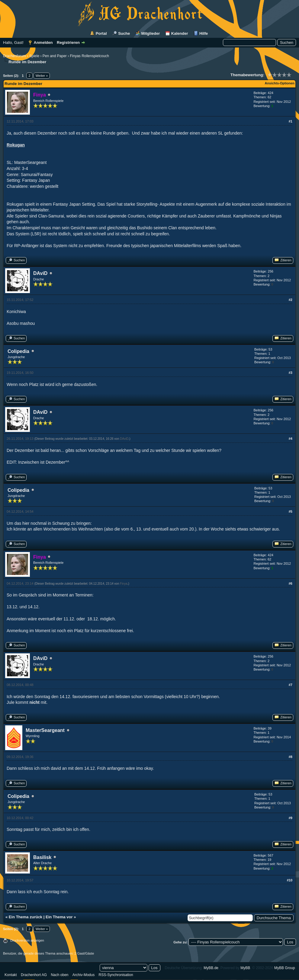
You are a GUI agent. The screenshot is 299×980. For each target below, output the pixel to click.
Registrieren (68, 42)
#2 (291, 300)
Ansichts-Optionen (280, 83)
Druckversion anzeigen (27, 940)
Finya (124, 584)
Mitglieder (151, 33)
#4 (291, 439)
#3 (291, 373)
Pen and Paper (55, 56)
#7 (291, 685)
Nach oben (59, 975)
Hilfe (204, 33)
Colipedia (18, 351)
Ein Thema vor (59, 917)
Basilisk (42, 857)
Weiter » (42, 76)
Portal (101, 33)
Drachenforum (14, 56)
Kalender (180, 33)
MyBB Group (285, 968)
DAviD (40, 273)
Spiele (34, 56)
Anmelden (43, 42)
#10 (290, 880)
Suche (124, 33)
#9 (291, 818)
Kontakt (11, 975)
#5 (291, 511)
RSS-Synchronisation (116, 975)
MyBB (245, 968)
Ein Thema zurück (26, 917)
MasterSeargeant (45, 730)
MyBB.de (211, 968)
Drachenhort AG (34, 975)
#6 (291, 583)
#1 (291, 121)
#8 (291, 757)
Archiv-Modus (84, 975)
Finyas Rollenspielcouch (89, 56)
